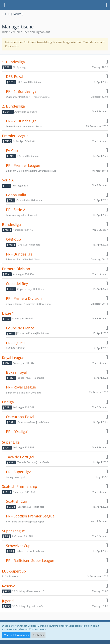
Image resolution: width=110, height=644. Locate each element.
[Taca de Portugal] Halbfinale (33, 462)
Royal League (13, 358)
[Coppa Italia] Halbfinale (29, 200)
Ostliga (8, 402)
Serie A (8, 180)
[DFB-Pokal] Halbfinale (29, 82)
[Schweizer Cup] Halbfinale (31, 551)
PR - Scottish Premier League (30, 516)
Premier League (15, 136)
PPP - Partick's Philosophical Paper (25, 522)
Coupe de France (20, 328)
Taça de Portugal (20, 457)
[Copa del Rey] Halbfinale (30, 289)
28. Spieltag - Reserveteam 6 (28, 591)
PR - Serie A (16, 210)
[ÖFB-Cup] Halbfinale (29, 245)
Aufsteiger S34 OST (23, 407)
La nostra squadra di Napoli (21, 215)
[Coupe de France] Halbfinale (32, 333)
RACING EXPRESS (16, 348)
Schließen (38, 635)
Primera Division (16, 269)
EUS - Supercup (11, 576)
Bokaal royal (16, 372)
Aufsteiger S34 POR (23, 447)
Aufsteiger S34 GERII (26, 112)
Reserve (9, 586)
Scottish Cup (17, 501)
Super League (13, 531)
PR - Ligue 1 (16, 343)
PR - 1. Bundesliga (21, 91)
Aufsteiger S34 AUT (24, 230)
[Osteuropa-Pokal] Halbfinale (33, 422)
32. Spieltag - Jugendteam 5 (27, 606)
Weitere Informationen (16, 635)
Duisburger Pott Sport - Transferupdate (28, 97)
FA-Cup (12, 151)
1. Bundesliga (13, 62)
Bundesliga (11, 225)
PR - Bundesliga (19, 254)
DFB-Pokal (15, 77)
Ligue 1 (8, 313)
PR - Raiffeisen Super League (30, 561)
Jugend (8, 601)
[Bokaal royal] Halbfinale (30, 378)
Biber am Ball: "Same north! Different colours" (32, 171)
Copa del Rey (17, 284)
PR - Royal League (21, 387)
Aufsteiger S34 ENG (24, 141)
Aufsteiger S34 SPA (23, 274)
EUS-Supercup (14, 571)
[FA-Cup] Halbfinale (28, 156)
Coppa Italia (16, 195)
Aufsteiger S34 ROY (23, 363)
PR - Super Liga (19, 472)
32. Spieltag (19, 67)
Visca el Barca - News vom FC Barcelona (28, 304)
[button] (4, 5)
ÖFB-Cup (13, 239)
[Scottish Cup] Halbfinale (31, 507)
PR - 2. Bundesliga (21, 121)
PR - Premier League (23, 166)
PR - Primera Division (24, 298)
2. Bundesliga (13, 106)
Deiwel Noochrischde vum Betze (24, 126)
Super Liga (11, 442)
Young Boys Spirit (16, 477)
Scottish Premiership (20, 487)
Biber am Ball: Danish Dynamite (24, 393)
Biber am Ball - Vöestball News (23, 259)
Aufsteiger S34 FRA (23, 318)
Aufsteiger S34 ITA (22, 186)
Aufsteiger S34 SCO (24, 492)
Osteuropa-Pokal (20, 417)
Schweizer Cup (18, 546)
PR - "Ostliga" (17, 432)
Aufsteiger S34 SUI (22, 536)
